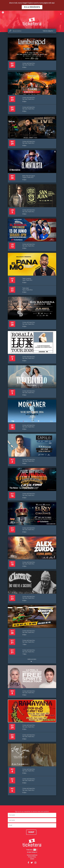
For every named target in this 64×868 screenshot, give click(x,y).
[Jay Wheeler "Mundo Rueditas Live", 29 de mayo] (32, 132)
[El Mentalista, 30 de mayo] (32, 166)
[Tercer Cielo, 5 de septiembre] (32, 382)
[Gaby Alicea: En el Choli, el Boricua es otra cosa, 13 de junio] (32, 235)
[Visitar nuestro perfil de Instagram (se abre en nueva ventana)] (35, 863)
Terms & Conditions (32, 855)
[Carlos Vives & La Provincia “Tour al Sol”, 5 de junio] (32, 201)
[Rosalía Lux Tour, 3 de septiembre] (32, 347)
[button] (48, 31)
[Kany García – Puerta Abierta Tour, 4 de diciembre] (32, 769)
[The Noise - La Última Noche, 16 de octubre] (32, 484)
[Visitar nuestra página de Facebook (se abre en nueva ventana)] (28, 863)
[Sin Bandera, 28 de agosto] (32, 313)
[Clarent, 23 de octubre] (32, 587)
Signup (31, 832)
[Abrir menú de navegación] (61, 14)
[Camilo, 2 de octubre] (32, 450)
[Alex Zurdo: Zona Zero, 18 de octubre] (32, 553)
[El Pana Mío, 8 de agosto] (32, 274)
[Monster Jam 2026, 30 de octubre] (32, 634)
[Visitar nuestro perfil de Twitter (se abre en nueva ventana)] (32, 863)
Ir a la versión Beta (32, 7)
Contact (32, 859)
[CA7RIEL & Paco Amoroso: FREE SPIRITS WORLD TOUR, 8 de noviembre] (32, 682)
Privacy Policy (32, 857)
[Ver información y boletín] (3, 12)
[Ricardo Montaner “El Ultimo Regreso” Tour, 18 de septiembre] (32, 416)
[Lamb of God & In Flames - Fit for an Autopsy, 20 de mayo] (32, 54)
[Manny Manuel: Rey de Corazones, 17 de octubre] (32, 519)
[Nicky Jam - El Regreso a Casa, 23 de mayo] (32, 93)
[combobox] (32, 31)
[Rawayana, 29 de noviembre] (32, 721)
